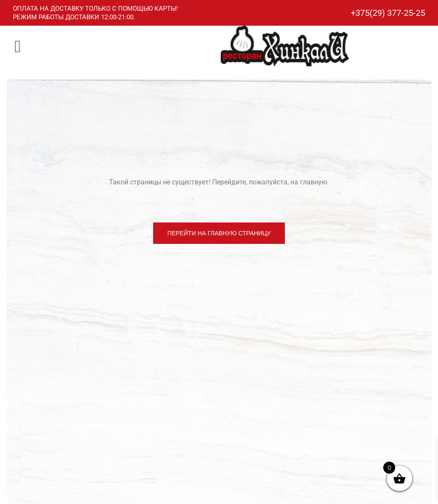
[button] (18, 46)
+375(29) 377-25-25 (388, 13)
